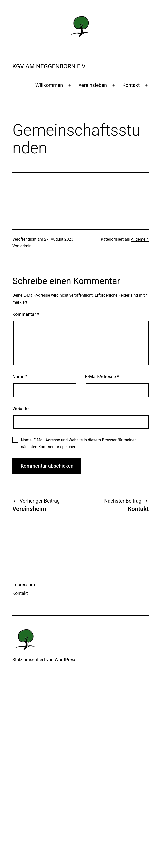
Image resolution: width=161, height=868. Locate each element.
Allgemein (140, 239)
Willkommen (49, 85)
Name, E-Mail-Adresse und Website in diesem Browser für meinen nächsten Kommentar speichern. (79, 443)
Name (20, 376)
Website (21, 408)
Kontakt (131, 85)
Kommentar (26, 314)
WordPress (65, 660)
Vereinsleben (93, 85)
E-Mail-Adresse (102, 376)
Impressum (24, 585)
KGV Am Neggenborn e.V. (49, 66)
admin (26, 246)
